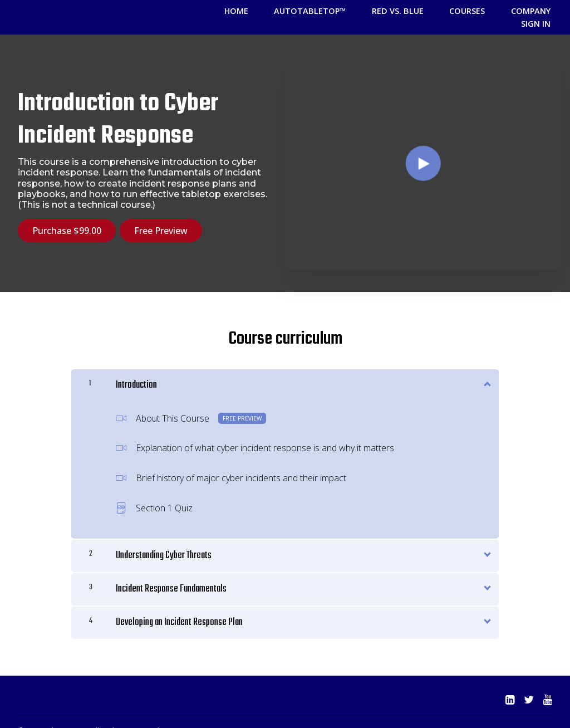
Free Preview (166, 218)
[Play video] (423, 148)
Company (487, 11)
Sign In (540, 11)
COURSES (433, 11)
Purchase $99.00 (67, 218)
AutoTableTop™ (296, 11)
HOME (232, 11)
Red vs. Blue (373, 11)
